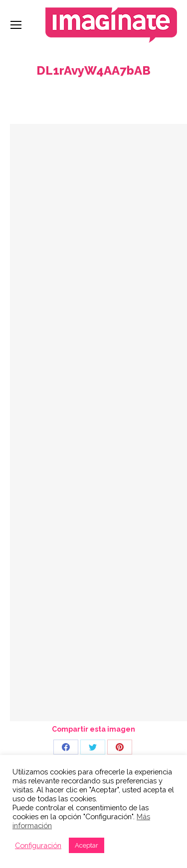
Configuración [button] (38, 845)
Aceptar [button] (87, 845)
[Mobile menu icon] (16, 25)
